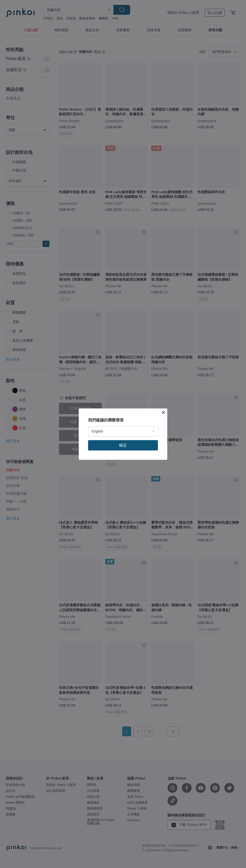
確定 (123, 445)
